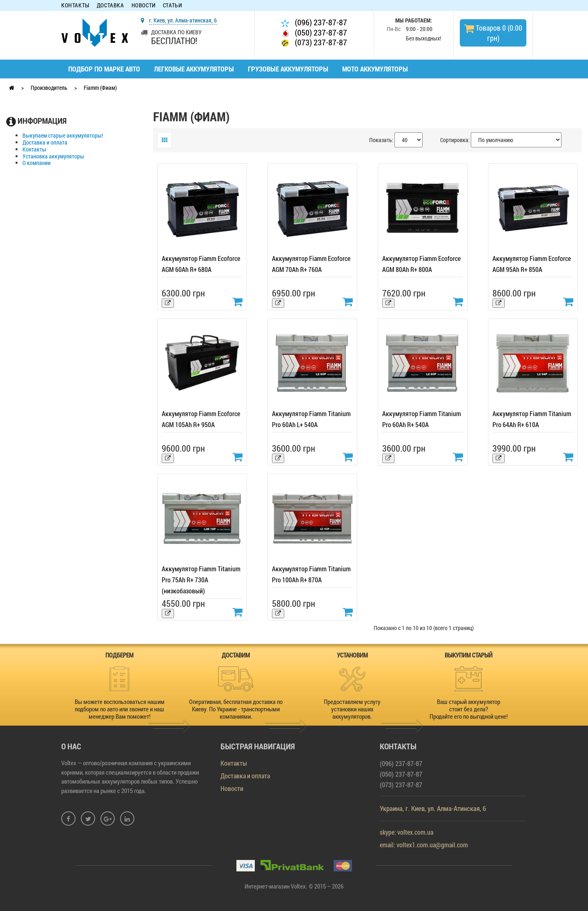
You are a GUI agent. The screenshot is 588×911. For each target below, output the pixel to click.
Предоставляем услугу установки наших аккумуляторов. (352, 709)
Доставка (110, 6)
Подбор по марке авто (104, 69)
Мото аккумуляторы (375, 69)
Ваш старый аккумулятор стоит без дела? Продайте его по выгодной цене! (469, 709)
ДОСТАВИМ (236, 655)
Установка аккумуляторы (53, 157)
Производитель (49, 88)
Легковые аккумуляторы (194, 69)
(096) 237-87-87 (314, 22)
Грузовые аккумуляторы (288, 69)
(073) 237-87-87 (314, 42)
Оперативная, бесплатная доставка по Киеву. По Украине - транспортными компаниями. (236, 709)
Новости (144, 6)
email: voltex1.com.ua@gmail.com (424, 845)
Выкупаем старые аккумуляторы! (63, 136)
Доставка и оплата (45, 143)
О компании (37, 163)
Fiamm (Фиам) (100, 88)
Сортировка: (455, 140)
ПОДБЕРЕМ (119, 655)
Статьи (173, 6)
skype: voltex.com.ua (406, 832)
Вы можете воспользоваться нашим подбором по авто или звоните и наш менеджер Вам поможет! (120, 709)
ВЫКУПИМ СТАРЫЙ (469, 655)
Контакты (75, 6)
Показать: (381, 140)
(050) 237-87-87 (314, 32)
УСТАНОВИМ (352, 655)
